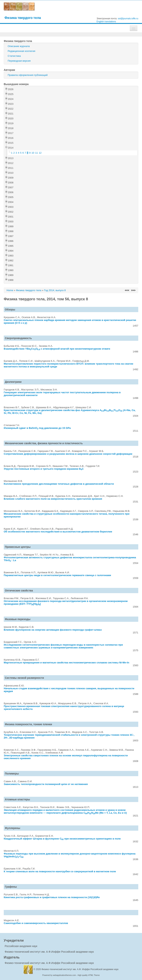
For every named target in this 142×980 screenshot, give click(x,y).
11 (37, 153)
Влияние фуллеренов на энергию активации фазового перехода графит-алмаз (53, 630)
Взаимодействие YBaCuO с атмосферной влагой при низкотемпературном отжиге (57, 349)
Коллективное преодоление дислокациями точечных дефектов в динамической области (59, 484)
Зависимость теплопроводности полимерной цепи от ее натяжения (46, 784)
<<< (127, 290)
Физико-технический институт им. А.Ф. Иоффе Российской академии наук (80, 969)
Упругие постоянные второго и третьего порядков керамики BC (44, 469)
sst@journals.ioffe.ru (128, 19)
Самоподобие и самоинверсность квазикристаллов (36, 923)
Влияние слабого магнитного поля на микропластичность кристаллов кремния (53, 499)
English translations (106, 22)
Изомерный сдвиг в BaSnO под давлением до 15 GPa (37, 428)
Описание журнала (19, 46)
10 (33, 153)
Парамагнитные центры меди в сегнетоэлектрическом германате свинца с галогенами (57, 575)
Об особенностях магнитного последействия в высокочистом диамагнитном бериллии (58, 532)
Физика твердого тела (23, 18)
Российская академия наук (21, 946)
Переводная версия (19, 61)
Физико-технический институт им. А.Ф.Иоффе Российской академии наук (49, 952)
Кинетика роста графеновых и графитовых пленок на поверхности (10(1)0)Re (52, 897)
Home (10, 290)
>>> (133, 290)
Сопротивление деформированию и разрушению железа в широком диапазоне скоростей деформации (68, 454)
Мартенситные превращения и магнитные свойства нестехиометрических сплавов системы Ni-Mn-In (67, 663)
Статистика (14, 56)
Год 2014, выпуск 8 (55, 290)
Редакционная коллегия (22, 51)
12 (40, 153)
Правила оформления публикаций (28, 75)
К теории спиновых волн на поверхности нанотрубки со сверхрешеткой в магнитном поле (60, 871)
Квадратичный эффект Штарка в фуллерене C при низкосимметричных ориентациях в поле (62, 839)
